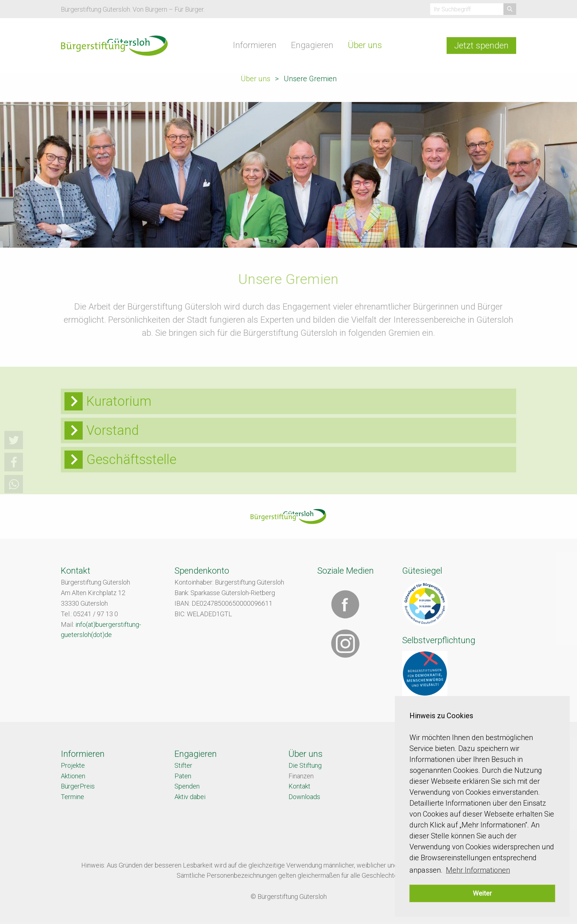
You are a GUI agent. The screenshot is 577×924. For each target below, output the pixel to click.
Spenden (187, 786)
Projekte (73, 765)
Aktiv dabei (190, 797)
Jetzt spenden (481, 46)
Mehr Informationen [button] (478, 870)
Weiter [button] (482, 893)
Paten (183, 776)
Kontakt (299, 786)
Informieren (255, 45)
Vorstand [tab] (113, 430)
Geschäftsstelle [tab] (131, 460)
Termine (72, 797)
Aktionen (73, 776)
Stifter (183, 765)
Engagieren (312, 45)
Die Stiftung (305, 765)
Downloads (304, 797)
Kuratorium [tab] (119, 401)
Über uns (365, 45)
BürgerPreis (78, 786)
